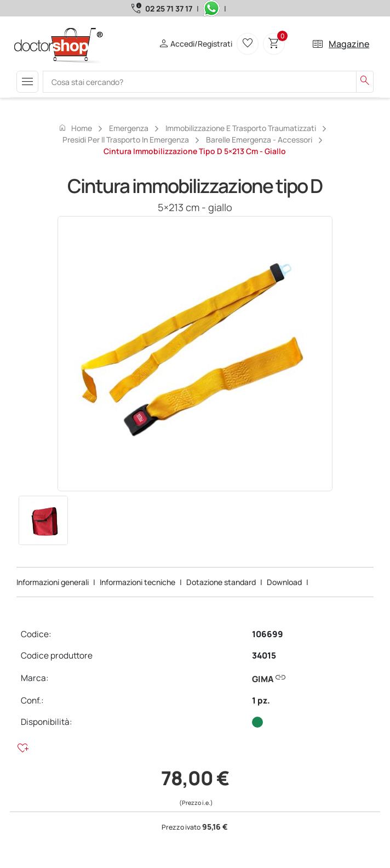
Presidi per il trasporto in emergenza (126, 140)
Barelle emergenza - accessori (259, 140)
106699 (268, 634)
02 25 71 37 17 (169, 8)
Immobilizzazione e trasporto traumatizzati (241, 128)
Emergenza (129, 128)
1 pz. (261, 700)
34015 (264, 656)
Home (75, 128)
